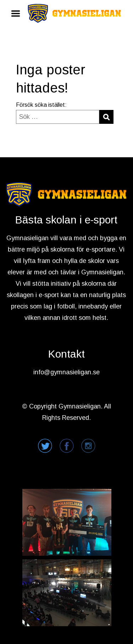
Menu (18, 14)
